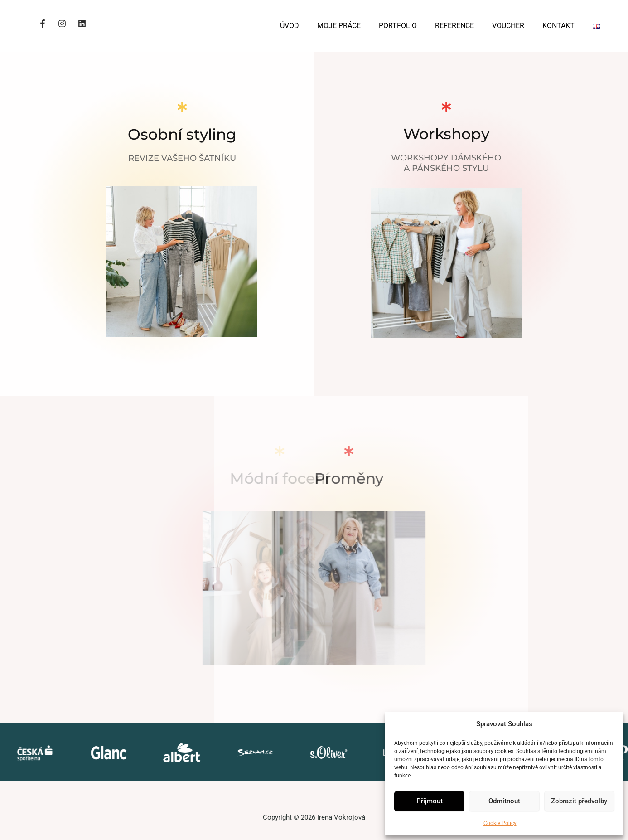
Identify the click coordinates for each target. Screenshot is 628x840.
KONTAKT (558, 26)
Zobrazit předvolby (579, 801)
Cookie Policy (500, 823)
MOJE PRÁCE (339, 26)
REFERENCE (454, 26)
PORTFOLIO (398, 26)
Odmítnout (504, 801)
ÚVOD (290, 26)
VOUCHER (508, 26)
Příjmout (430, 801)
